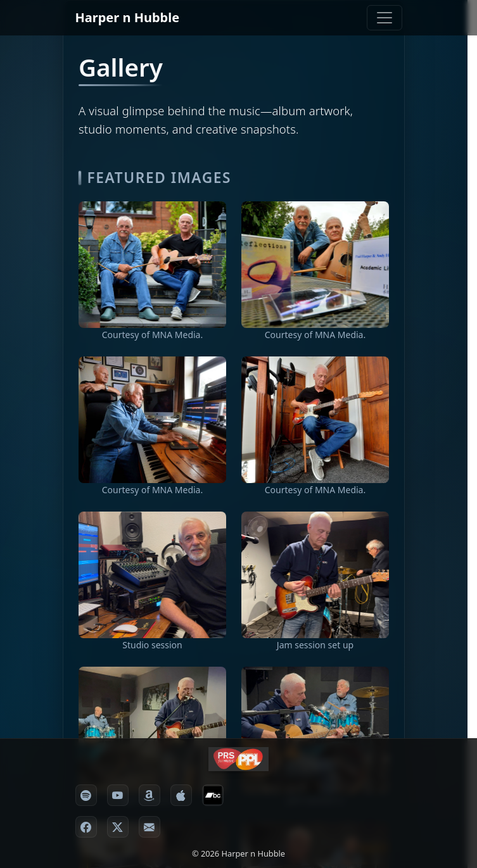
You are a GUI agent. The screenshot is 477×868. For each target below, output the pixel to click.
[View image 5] (152, 575)
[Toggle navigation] (385, 18)
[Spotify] (86, 795)
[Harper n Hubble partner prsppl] (238, 759)
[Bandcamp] (213, 795)
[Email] (149, 827)
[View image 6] (152, 730)
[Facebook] (86, 827)
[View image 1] (152, 265)
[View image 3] (152, 420)
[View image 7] (315, 730)
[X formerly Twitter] (118, 827)
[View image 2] (315, 265)
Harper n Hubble (128, 17)
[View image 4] (315, 420)
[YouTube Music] (118, 795)
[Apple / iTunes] (181, 795)
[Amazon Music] (149, 795)
